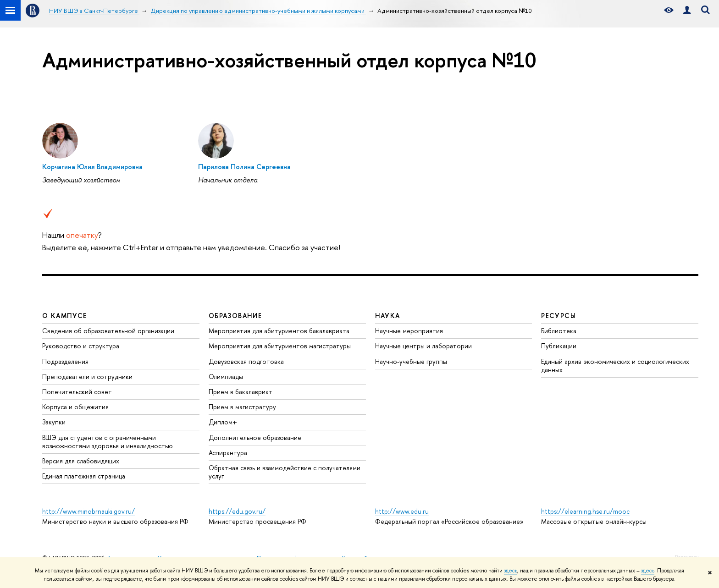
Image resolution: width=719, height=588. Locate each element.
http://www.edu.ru (402, 511)
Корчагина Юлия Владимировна (92, 167)
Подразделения (65, 361)
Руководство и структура (81, 346)
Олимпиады (226, 376)
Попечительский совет (77, 392)
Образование (235, 316)
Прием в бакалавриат (241, 392)
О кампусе (65, 316)
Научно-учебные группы (411, 361)
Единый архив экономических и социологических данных (615, 365)
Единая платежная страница (84, 476)
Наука (388, 316)
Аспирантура (228, 453)
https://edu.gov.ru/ (237, 511)
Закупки (54, 422)
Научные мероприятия (409, 331)
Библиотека (559, 331)
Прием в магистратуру (242, 407)
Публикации (559, 346)
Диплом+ (223, 422)
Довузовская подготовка (246, 361)
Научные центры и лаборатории (423, 346)
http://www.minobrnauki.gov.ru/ (88, 511)
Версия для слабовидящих (81, 461)
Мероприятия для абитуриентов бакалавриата (279, 331)
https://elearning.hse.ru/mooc (585, 511)
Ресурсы (559, 316)
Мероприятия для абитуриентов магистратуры (280, 346)
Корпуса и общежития (75, 407)
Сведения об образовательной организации (108, 331)
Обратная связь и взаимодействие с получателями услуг (285, 472)
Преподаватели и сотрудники (87, 376)
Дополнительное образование (255, 437)
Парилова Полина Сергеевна (244, 167)
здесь (511, 571)
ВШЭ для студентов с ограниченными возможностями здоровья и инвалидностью (108, 442)
